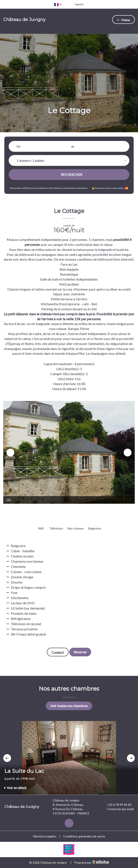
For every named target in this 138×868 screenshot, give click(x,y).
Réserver (80, 652)
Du (19, 146)
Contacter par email (118, 809)
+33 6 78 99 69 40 (117, 805)
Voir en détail (15, 788)
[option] (69, 452)
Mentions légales (45, 836)
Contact (58, 652)
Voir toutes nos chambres (69, 706)
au (73, 146)
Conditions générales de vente (84, 836)
